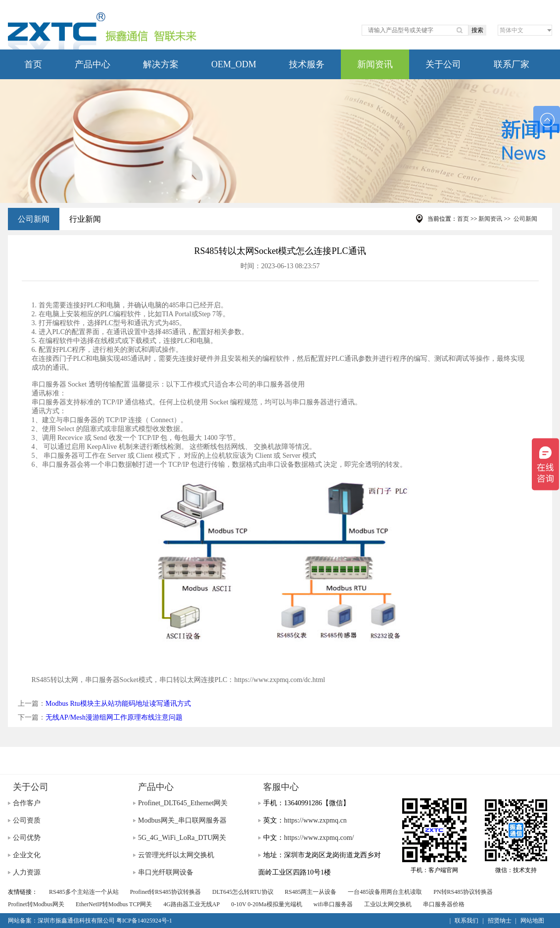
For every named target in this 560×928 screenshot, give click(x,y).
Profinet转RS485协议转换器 (165, 892)
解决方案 (161, 64)
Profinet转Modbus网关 (36, 904)
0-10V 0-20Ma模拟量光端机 (266, 904)
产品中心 (93, 64)
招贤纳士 (500, 921)
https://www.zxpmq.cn (315, 820)
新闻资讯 (375, 64)
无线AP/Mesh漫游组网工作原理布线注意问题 (114, 717)
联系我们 (467, 921)
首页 (33, 64)
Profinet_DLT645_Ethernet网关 (183, 803)
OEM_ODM (234, 64)
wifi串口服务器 (333, 904)
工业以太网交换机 (388, 904)
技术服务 (307, 64)
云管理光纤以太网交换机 (176, 855)
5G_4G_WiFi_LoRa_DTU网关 (182, 838)
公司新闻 (34, 219)
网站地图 (532, 921)
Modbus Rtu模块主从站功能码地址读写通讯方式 (118, 704)
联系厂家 (512, 64)
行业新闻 (85, 219)
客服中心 (281, 787)
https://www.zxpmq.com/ (319, 838)
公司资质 (27, 820)
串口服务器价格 (444, 904)
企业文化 (27, 855)
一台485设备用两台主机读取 (385, 892)
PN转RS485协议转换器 (463, 892)
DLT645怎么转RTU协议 (243, 892)
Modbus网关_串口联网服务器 (182, 820)
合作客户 (27, 803)
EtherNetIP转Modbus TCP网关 (114, 904)
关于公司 (443, 64)
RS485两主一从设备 (311, 892)
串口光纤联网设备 (166, 872)
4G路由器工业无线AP (191, 904)
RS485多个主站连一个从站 (84, 892)
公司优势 (27, 838)
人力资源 (27, 872)
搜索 (477, 30)
